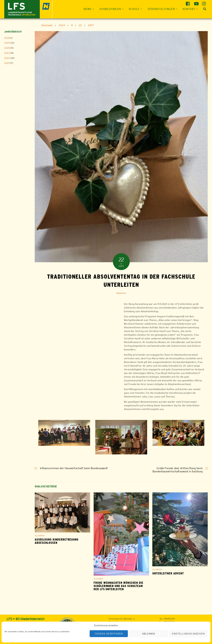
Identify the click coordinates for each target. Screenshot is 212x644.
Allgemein (121, 293)
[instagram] (204, 3)
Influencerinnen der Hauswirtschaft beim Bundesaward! (74, 468)
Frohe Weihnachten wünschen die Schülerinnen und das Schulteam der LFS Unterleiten (118, 586)
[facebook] (188, 3)
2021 (7, 63)
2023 (7, 53)
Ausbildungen (112, 9)
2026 (7, 38)
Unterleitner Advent (168, 573)
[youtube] (196, 3)
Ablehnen (149, 634)
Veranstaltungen (163, 9)
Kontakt (191, 9)
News (90, 9)
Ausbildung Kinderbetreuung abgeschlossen (57, 541)
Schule (136, 9)
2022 (7, 58)
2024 (7, 48)
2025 (7, 43)
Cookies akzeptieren (109, 634)
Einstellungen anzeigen (188, 634)
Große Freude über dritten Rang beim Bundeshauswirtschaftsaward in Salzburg (178, 470)
